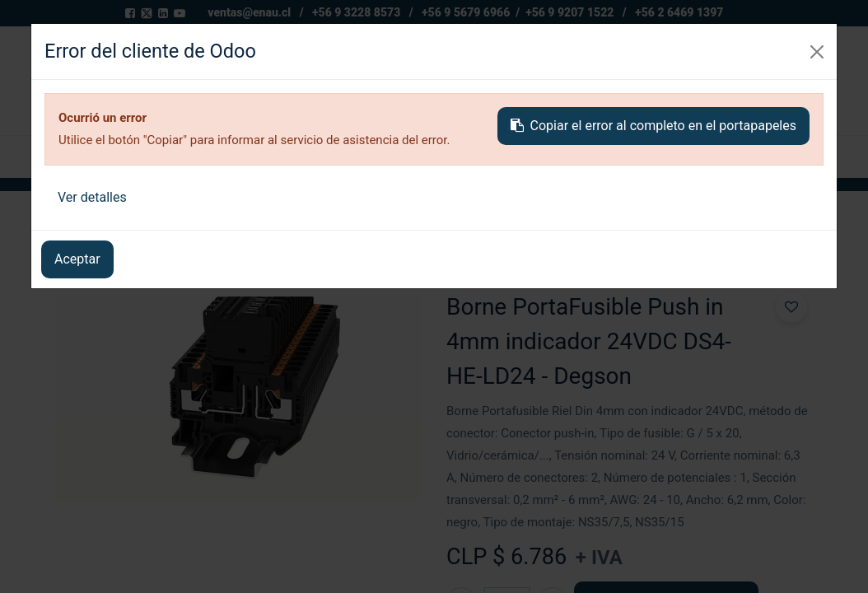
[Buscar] (622, 81)
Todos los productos (116, 220)
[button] (749, 156)
